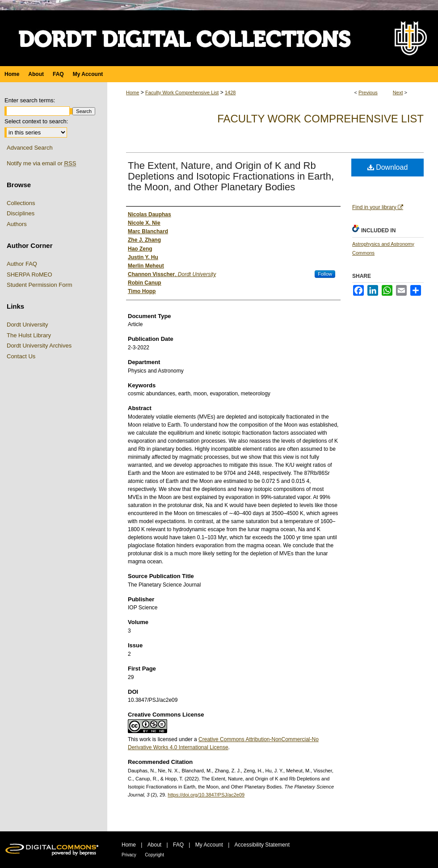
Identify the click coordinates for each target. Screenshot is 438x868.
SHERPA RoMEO (29, 275)
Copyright (154, 855)
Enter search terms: (30, 100)
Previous (368, 92)
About (154, 845)
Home (133, 92)
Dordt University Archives (39, 346)
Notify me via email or (41, 164)
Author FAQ (22, 264)
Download (388, 167)
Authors (17, 224)
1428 (230, 92)
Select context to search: (36, 121)
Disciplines (21, 213)
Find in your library (378, 207)
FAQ (178, 845)
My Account (209, 845)
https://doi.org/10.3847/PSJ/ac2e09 (206, 795)
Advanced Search (30, 148)
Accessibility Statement (262, 845)
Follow (325, 274)
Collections (21, 203)
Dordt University (27, 325)
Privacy (129, 855)
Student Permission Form (40, 285)
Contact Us (21, 356)
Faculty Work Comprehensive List (182, 92)
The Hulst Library (29, 335)
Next (398, 92)
